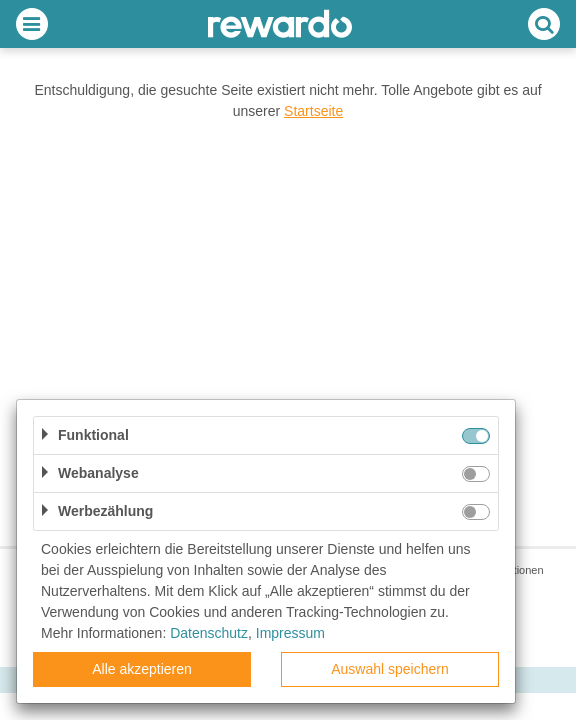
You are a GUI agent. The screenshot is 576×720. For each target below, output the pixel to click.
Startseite (313, 111)
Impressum (290, 633)
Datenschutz (209, 633)
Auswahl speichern (390, 669)
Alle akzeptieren (142, 669)
